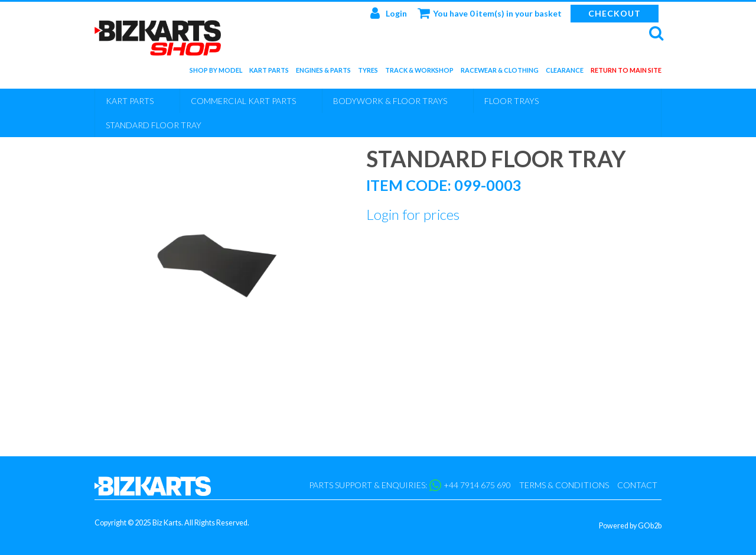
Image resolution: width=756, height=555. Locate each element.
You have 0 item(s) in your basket (490, 13)
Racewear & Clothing (500, 72)
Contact (637, 485)
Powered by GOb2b (630, 526)
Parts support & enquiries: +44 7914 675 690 (410, 485)
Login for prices (413, 214)
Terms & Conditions (564, 485)
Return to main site (626, 72)
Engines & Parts (323, 72)
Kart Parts (269, 72)
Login (389, 13)
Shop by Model (216, 72)
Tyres (368, 72)
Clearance (565, 72)
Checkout (615, 13)
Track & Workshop (419, 72)
